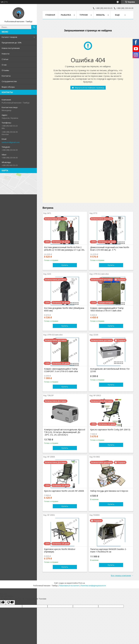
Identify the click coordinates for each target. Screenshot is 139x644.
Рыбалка (66, 15)
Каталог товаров (9, 37)
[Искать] (34, 27)
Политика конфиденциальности (93, 586)
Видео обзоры (8, 87)
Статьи (5, 59)
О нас (4, 65)
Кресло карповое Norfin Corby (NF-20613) (110, 430)
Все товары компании (121, 575)
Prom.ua (82, 583)
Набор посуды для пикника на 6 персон (109, 491)
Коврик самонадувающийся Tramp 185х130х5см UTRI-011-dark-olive (107, 309)
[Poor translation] (10, 602)
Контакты (6, 76)
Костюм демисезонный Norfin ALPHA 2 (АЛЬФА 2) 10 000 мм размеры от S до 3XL (64, 249)
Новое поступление (11, 48)
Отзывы (5, 70)
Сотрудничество (9, 81)
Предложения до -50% (12, 43)
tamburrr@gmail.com (11, 142)
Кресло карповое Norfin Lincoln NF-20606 (64, 491)
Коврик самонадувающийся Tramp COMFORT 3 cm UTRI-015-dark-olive (61, 370)
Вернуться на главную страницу (89, 88)
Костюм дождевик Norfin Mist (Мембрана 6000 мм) (64, 309)
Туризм (84, 15)
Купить (65, 265)
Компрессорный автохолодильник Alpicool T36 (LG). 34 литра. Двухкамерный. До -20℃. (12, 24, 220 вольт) (65, 432)
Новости (6, 54)
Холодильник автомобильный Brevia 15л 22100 (110, 370)
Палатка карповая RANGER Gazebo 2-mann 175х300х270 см (108, 550)
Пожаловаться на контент (69, 586)
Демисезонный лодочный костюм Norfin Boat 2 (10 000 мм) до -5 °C (110, 249)
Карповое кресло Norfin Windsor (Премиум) (60, 550)
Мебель (100, 15)
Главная (50, 15)
